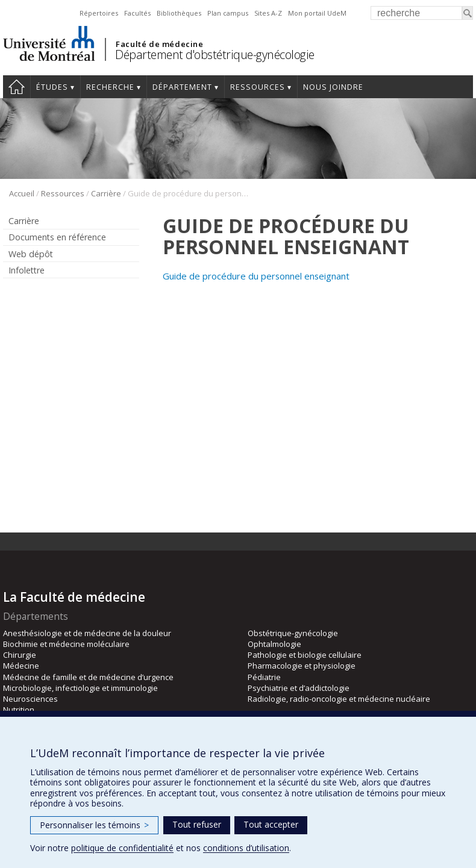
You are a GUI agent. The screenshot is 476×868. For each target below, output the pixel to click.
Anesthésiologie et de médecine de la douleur (87, 633)
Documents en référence (57, 237)
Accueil (17, 87)
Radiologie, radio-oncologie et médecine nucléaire (339, 699)
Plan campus (228, 13)
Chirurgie (20, 655)
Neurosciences (30, 699)
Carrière (106, 193)
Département (182, 87)
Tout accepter (271, 824)
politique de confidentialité (122, 848)
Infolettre (27, 270)
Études (52, 87)
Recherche (110, 87)
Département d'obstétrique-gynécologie (215, 55)
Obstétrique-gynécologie (293, 633)
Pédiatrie (264, 677)
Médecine (21, 666)
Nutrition (19, 710)
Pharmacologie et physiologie (302, 666)
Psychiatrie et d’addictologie (299, 688)
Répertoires (99, 13)
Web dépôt (31, 254)
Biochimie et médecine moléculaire (66, 644)
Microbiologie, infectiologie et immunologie (80, 688)
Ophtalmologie (274, 644)
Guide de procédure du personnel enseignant (256, 276)
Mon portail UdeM (317, 13)
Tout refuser (197, 824)
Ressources (258, 87)
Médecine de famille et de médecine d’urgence (88, 677)
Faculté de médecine (159, 44)
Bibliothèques (179, 13)
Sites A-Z (268, 13)
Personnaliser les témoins (94, 825)
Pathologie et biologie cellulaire (305, 655)
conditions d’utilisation (246, 848)
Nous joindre (333, 87)
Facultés (137, 13)
